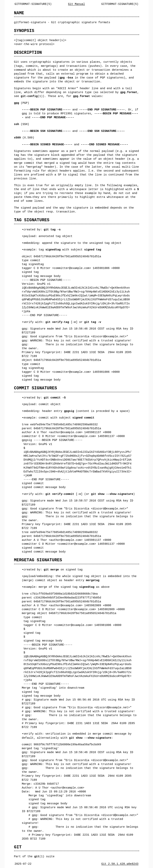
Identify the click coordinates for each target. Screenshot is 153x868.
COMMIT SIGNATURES (36, 388)
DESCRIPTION (28, 52)
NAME (19, 13)
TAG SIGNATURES (32, 220)
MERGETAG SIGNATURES (38, 560)
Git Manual (76, 4)
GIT (18, 847)
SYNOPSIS (24, 31)
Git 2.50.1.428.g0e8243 (120, 864)
